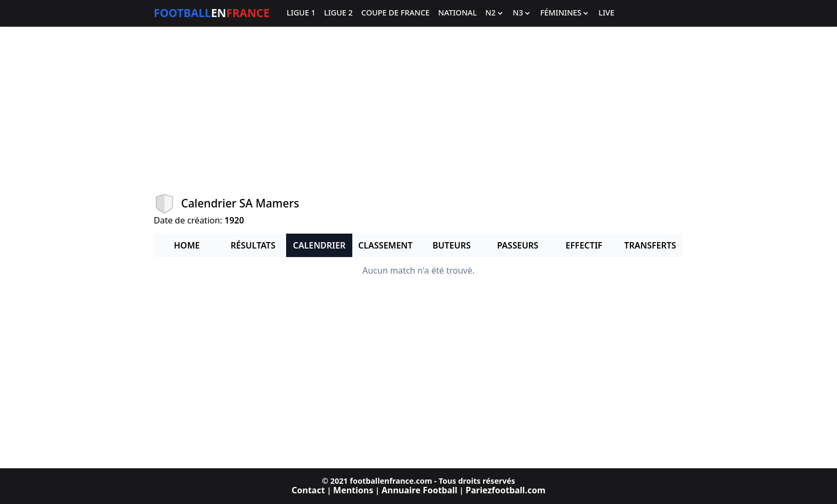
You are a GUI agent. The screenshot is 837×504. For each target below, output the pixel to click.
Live (606, 13)
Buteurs (452, 245)
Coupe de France (396, 13)
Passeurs (518, 245)
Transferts (650, 245)
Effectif (584, 245)
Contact (308, 490)
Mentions (353, 490)
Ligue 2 (338, 13)
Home (187, 245)
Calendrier (319, 245)
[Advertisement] (418, 110)
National (457, 13)
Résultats (253, 245)
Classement (385, 245)
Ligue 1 (301, 13)
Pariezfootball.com (505, 490)
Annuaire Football (420, 490)
